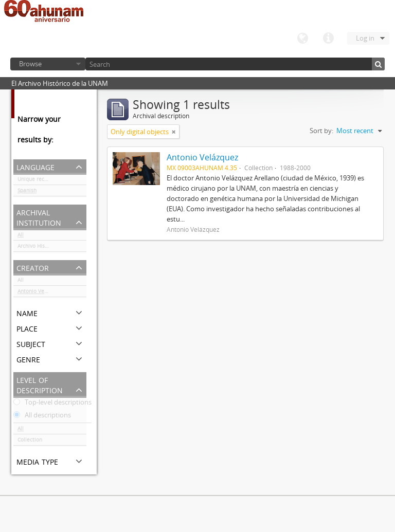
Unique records (36, 181)
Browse (30, 64)
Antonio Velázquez (40, 293)
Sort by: (321, 131)
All (21, 236)
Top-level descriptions (52, 404)
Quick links (328, 39)
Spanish (27, 192)
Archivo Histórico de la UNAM (52, 248)
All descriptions (42, 417)
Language (302, 39)
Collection (30, 442)
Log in (365, 38)
